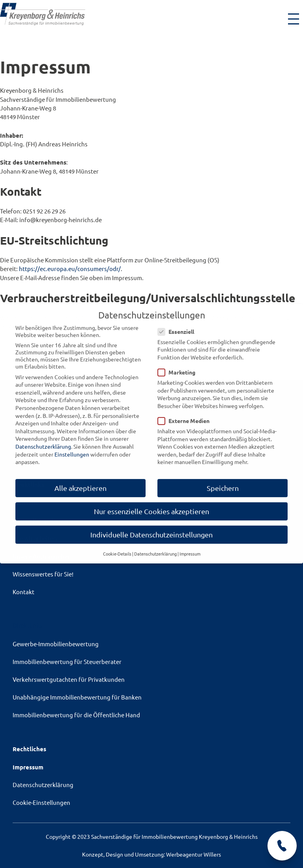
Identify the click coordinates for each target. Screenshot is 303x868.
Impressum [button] (190, 546)
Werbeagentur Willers (194, 854)
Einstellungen (72, 447)
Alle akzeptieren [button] (80, 481)
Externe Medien (186, 413)
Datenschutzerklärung (43, 439)
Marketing (179, 365)
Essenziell (178, 324)
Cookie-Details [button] (117, 546)
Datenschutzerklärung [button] (155, 546)
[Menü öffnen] (294, 19)
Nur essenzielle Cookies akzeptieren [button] (151, 504)
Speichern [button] (223, 481)
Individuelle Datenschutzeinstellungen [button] (151, 527)
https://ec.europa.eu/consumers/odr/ (70, 268)
